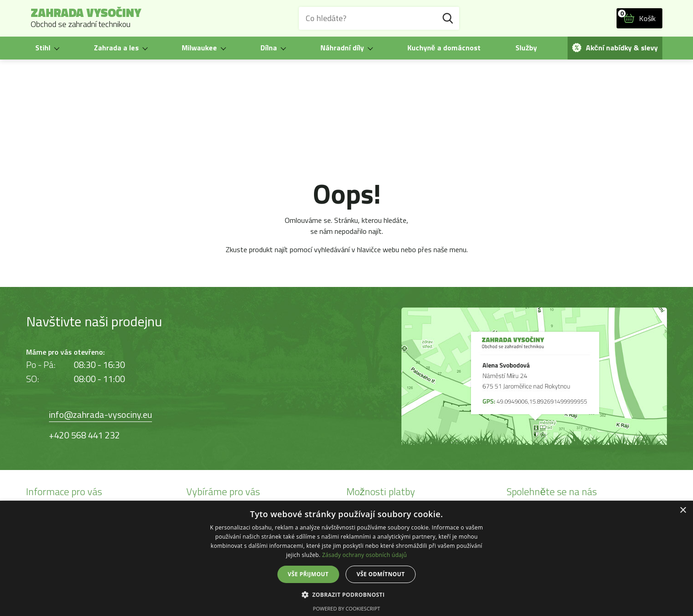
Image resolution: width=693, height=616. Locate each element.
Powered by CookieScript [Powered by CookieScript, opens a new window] (347, 608)
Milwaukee (199, 48)
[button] (347, 594)
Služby (526, 48)
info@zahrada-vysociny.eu (100, 414)
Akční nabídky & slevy (615, 48)
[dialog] (346, 558)
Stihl (43, 48)
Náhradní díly (342, 48)
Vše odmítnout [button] (381, 574)
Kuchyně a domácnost (444, 48)
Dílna (269, 48)
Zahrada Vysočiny (86, 18)
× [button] (683, 511)
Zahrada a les (116, 48)
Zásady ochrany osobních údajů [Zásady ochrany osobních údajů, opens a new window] (365, 555)
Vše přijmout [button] (308, 574)
